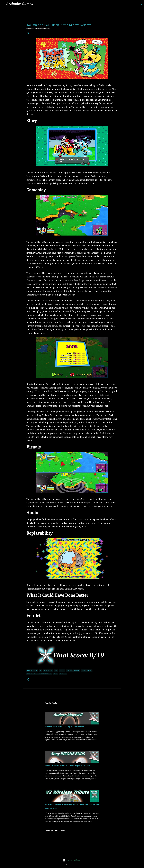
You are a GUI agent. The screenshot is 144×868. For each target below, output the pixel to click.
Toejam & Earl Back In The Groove (39, 674)
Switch (77, 671)
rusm (77, 865)
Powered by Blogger (72, 860)
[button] (28, 33)
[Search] (36, 4)
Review (69, 671)
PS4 (56, 671)
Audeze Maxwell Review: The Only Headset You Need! (65, 727)
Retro (62, 671)
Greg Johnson (32, 671)
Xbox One (63, 674)
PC (40, 671)
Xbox (56, 674)
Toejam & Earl (87, 671)
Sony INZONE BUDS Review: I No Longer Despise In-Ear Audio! (68, 766)
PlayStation (48, 671)
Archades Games (20, 4)
